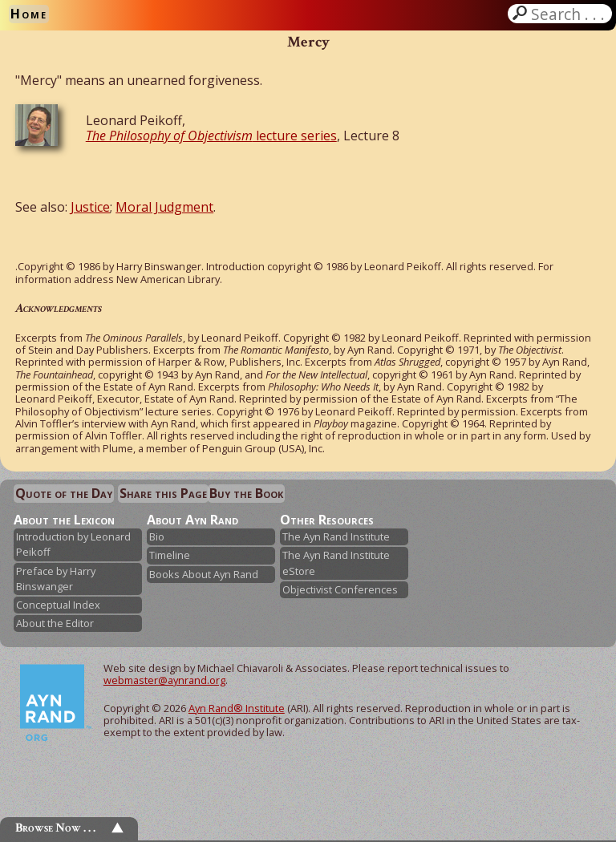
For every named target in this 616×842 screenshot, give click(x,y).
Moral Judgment (164, 207)
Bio (157, 536)
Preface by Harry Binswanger (56, 579)
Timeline (170, 555)
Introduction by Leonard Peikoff (73, 544)
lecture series (211, 136)
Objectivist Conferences (340, 589)
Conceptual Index (58, 605)
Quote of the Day (64, 493)
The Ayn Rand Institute (336, 536)
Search (569, 14)
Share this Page (163, 493)
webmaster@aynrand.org (164, 680)
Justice (90, 207)
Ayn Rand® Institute (237, 708)
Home (29, 14)
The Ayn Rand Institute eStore (336, 563)
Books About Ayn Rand (204, 574)
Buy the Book (246, 493)
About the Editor (55, 623)
